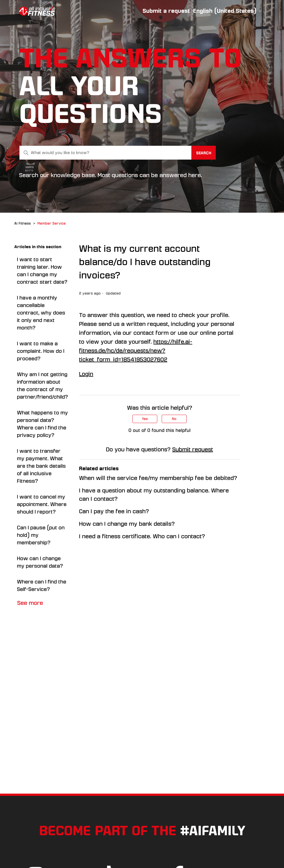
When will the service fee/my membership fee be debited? (158, 478)
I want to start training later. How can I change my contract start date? (42, 271)
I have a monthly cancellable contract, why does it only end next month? (41, 313)
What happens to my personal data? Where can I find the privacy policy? (42, 424)
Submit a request (166, 11)
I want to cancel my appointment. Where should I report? (42, 504)
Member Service (52, 223)
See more (30, 603)
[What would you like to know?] (118, 153)
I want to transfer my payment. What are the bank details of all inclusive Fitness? (41, 466)
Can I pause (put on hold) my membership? (41, 535)
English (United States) (227, 11)
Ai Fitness (22, 223)
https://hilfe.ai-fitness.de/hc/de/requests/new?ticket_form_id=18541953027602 (136, 351)
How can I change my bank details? (127, 524)
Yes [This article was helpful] (145, 419)
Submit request (193, 449)
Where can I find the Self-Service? (42, 586)
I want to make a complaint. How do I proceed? (41, 351)
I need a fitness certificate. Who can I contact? (142, 536)
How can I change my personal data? (40, 562)
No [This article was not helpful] (174, 419)
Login (86, 374)
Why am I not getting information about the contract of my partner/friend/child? (42, 386)
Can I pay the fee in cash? (114, 511)
